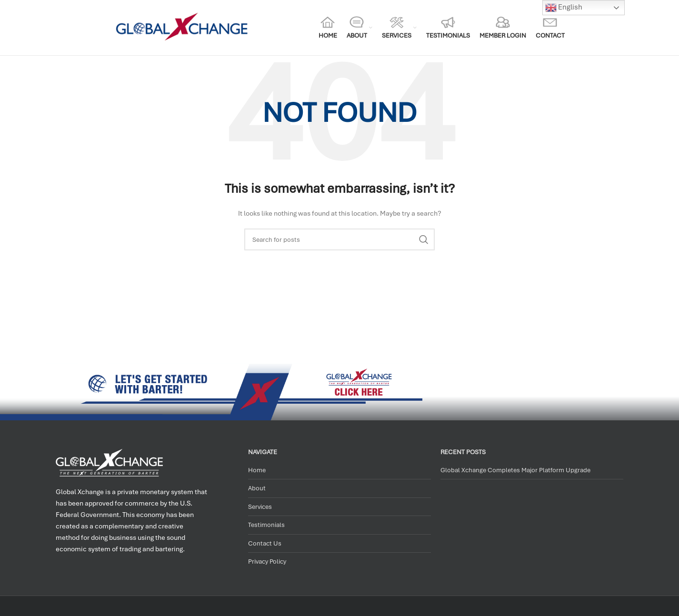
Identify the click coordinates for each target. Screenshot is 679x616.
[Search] (339, 239)
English (564, 8)
